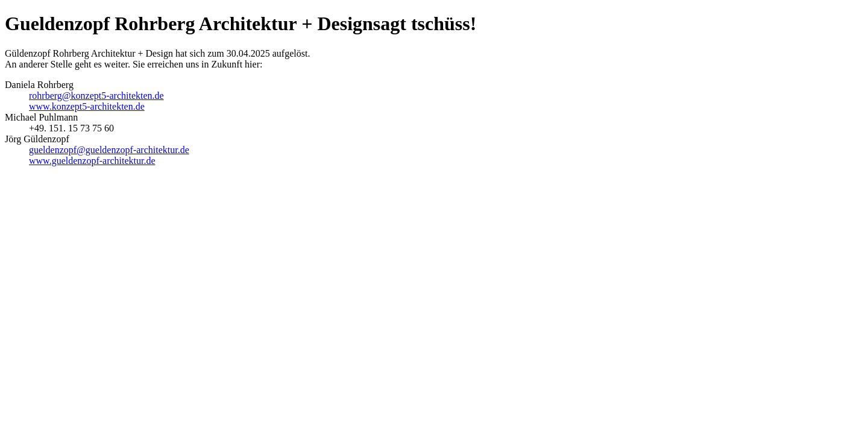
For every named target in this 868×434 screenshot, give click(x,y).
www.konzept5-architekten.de (87, 106)
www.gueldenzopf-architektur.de (92, 161)
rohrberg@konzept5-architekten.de (96, 96)
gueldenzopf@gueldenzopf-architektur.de (109, 150)
